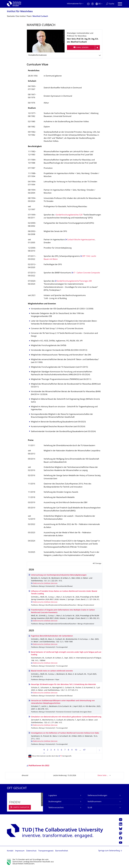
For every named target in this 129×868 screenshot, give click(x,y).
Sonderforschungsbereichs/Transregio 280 (74, 281)
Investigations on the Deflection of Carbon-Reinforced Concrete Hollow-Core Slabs (65, 733)
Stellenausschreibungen (97, 796)
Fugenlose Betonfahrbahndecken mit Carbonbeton (52, 636)
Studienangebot (55, 802)
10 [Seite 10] (76, 750)
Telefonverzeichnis (56, 808)
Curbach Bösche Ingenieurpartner (81, 240)
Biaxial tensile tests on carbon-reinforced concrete (52, 671)
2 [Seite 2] (48, 750)
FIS (61, 756)
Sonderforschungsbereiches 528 (69, 215)
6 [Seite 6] (61, 750)
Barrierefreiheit (62, 851)
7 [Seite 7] (65, 750)
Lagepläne (53, 796)
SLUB (90, 808)
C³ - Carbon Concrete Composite (87, 273)
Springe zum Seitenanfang (109, 851)
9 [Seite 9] (72, 750)
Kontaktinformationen (38, 55)
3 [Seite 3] (51, 750)
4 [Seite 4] (55, 750)
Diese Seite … (103, 776)
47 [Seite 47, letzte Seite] (84, 750)
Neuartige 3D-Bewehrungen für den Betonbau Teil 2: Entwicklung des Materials (63, 685)
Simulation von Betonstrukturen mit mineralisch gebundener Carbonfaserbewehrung (66, 717)
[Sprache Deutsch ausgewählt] (99, 4)
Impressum (20, 851)
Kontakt (10, 851)
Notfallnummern (94, 802)
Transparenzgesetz (46, 851)
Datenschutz (31, 851)
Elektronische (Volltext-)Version (45, 583)
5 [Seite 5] (58, 750)
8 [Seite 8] (68, 750)
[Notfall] (88, 4)
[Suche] (110, 4)
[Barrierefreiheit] (93, 4)
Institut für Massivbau (20, 12)
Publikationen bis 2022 (39, 766)
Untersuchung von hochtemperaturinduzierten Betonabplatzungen (59, 575)
